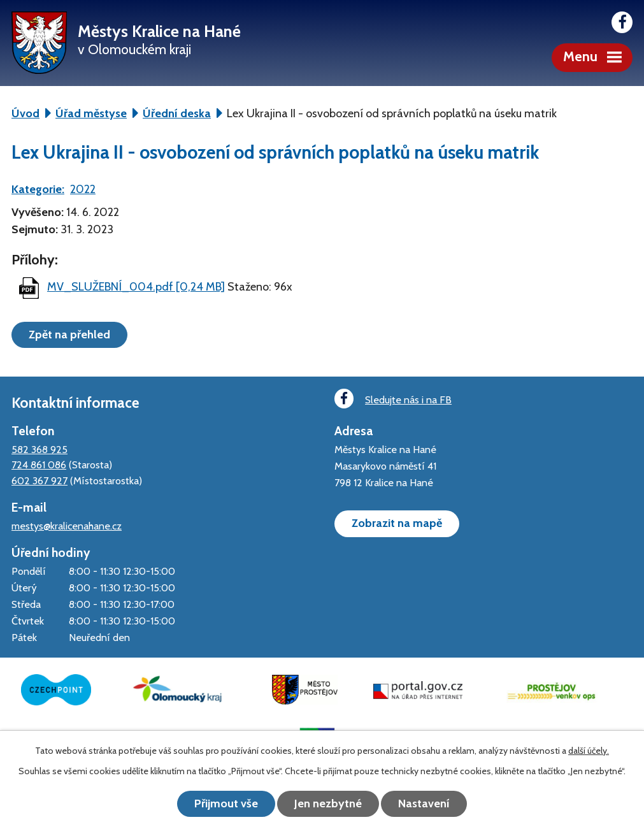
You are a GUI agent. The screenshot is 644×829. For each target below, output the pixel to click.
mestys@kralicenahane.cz (67, 526)
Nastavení (424, 804)
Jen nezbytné (328, 804)
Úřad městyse (91, 113)
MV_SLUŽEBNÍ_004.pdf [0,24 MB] (136, 287)
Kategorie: (38, 189)
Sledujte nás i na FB (393, 399)
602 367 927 (39, 480)
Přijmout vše (226, 804)
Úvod (25, 113)
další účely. (589, 751)
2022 (83, 189)
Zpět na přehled (69, 335)
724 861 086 (39, 465)
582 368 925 (39, 449)
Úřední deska (177, 113)
